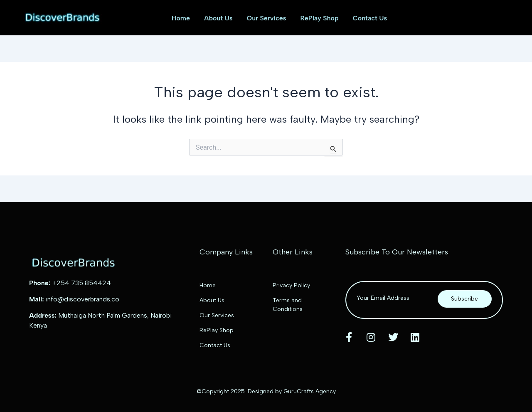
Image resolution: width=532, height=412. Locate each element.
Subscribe (464, 299)
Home (181, 18)
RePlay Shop (319, 18)
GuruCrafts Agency (310, 391)
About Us (218, 18)
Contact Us (370, 18)
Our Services (267, 18)
